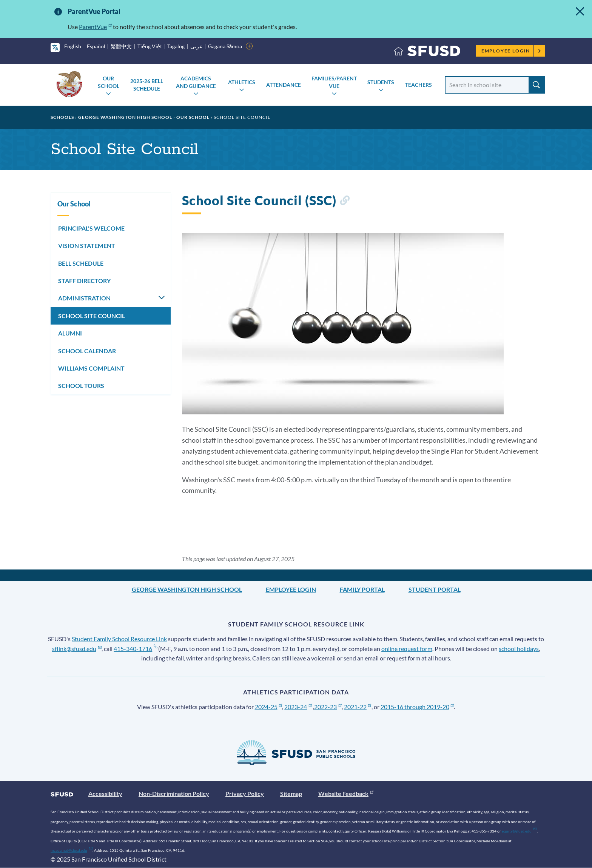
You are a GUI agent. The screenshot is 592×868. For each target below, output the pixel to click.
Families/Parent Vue (334, 82)
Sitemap (291, 793)
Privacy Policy (245, 793)
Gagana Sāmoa (225, 46)
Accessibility (105, 793)
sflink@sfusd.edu (77, 649)
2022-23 (328, 707)
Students (381, 82)
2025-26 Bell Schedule (147, 85)
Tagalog (176, 46)
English (73, 46)
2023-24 (298, 707)
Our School (109, 82)
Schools (62, 117)
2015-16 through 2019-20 (417, 707)
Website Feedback (346, 793)
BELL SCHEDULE (81, 263)
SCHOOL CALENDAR (87, 351)
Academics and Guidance (196, 82)
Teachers (419, 85)
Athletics (242, 82)
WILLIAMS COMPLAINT (91, 368)
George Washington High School (125, 117)
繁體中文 (121, 46)
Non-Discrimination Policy (174, 793)
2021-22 (358, 707)
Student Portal (435, 589)
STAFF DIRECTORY (84, 281)
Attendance (284, 85)
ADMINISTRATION (84, 298)
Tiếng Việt (150, 46)
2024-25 (269, 707)
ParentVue (95, 27)
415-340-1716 (135, 649)
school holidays (519, 649)
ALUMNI (70, 333)
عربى (196, 46)
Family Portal (362, 589)
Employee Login (511, 51)
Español (96, 46)
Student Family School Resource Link (119, 639)
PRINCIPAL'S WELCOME (91, 228)
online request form (407, 649)
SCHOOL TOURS (81, 386)
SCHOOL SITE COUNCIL (92, 316)
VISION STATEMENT (87, 245)
